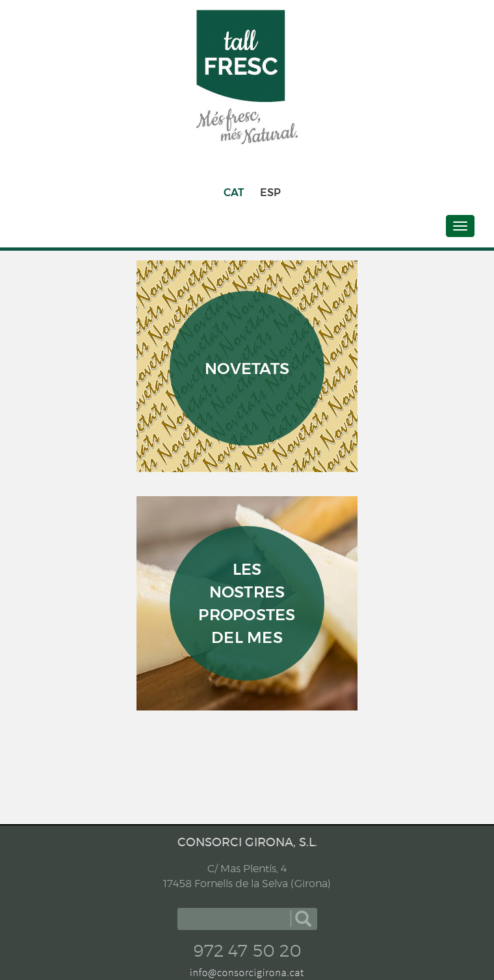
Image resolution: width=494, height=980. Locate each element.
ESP (270, 193)
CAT (234, 193)
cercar (303, 919)
